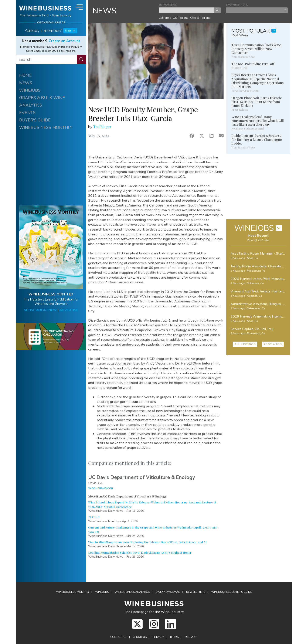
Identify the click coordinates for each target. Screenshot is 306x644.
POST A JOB (273, 344)
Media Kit (191, 637)
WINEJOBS (30, 90)
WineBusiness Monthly (73, 592)
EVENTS (27, 113)
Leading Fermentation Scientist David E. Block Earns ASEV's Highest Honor (140, 552)
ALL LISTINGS (245, 344)
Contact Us (119, 637)
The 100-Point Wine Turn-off (253, 64)
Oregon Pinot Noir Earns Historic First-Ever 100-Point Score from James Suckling (257, 102)
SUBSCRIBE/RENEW (40, 310)
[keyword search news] (186, 10)
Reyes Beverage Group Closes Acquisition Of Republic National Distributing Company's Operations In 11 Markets (257, 81)
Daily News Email (168, 592)
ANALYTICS (31, 105)
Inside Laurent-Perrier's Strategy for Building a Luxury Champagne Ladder (257, 139)
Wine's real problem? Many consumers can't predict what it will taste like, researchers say (258, 121)
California (165, 18)
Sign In (70, 31)
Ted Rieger (102, 127)
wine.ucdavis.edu (101, 488)
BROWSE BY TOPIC (237, 5)
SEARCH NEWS (168, 5)
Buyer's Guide (232, 592)
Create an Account (64, 41)
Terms (174, 637)
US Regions (181, 18)
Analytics (132, 592)
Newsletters (196, 592)
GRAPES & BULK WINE (42, 98)
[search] (47, 60)
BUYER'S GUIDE (35, 120)
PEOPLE (94, 517)
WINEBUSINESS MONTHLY (46, 128)
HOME (25, 75)
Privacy (158, 637)
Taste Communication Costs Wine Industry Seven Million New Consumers (256, 49)
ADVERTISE (69, 310)
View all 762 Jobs (258, 240)
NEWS (26, 83)
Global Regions (200, 18)
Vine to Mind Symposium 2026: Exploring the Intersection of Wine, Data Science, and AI (147, 542)
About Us (140, 637)
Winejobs (102, 592)
